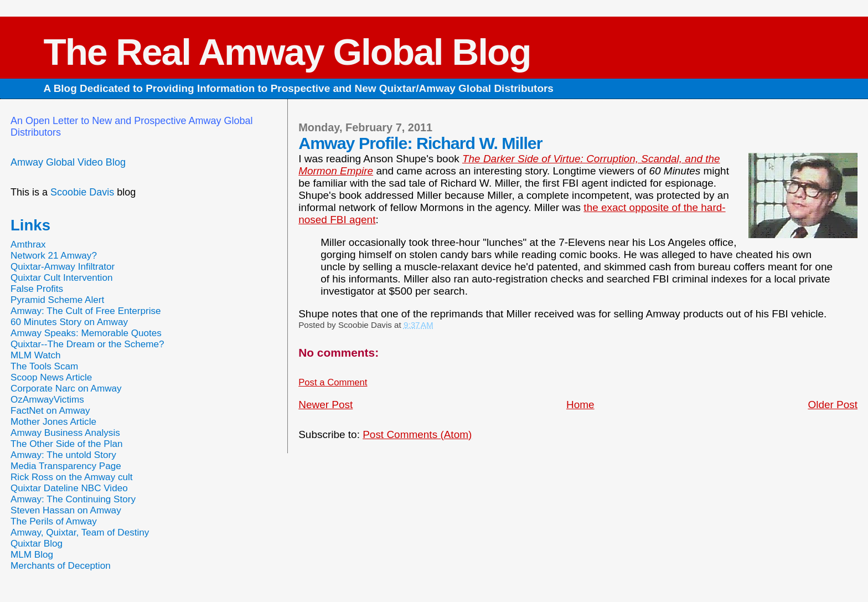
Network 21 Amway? (54, 256)
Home (580, 405)
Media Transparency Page (66, 466)
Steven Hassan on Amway (66, 510)
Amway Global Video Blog (68, 162)
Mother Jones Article (53, 422)
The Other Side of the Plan (67, 444)
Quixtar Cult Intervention (62, 278)
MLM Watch (36, 355)
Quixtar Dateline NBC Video (69, 488)
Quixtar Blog (37, 544)
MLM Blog (32, 555)
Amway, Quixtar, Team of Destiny (80, 532)
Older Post (833, 405)
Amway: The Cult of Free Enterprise (86, 311)
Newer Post (325, 405)
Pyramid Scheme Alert (57, 300)
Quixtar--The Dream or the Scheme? (87, 344)
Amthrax (28, 245)
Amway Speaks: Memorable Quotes (86, 333)
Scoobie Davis (82, 192)
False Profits (37, 289)
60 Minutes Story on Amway (69, 322)
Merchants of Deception (61, 566)
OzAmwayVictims (47, 400)
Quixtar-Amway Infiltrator (63, 267)
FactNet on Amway (50, 411)
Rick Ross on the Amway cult (72, 477)
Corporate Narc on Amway (66, 389)
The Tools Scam (44, 366)
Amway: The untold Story (63, 455)
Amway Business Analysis (65, 433)
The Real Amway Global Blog (287, 52)
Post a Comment (333, 382)
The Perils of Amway (54, 521)
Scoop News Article (51, 377)
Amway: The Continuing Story (73, 499)
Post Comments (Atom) (417, 434)
